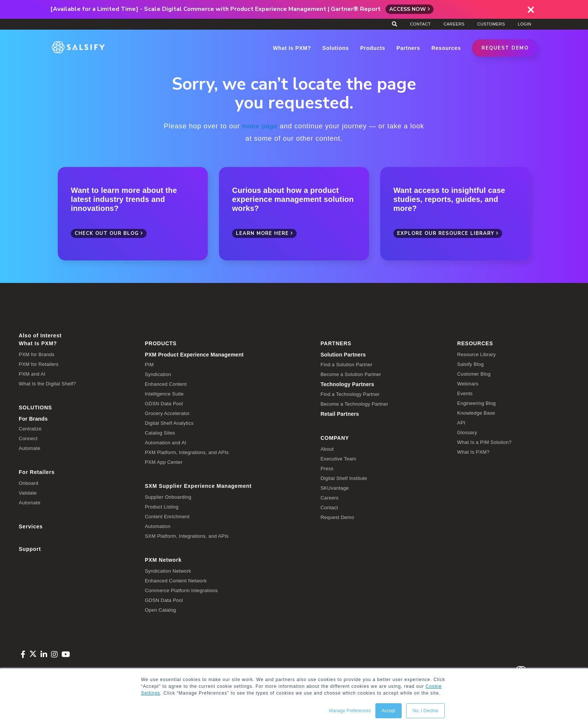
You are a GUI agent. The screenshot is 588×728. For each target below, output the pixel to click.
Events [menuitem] (465, 393)
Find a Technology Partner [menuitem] (350, 394)
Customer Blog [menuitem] (474, 374)
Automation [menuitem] (157, 526)
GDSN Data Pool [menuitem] (164, 403)
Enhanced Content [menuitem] (166, 384)
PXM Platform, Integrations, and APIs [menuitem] (187, 452)
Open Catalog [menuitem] (160, 610)
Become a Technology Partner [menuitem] (355, 404)
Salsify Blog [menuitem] (470, 364)
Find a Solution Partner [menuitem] (347, 364)
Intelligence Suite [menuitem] (164, 393)
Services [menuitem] (31, 526)
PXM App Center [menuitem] (163, 462)
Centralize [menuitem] (30, 428)
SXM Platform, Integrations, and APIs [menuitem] (187, 536)
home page (260, 126)
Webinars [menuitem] (468, 383)
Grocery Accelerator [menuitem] (167, 413)
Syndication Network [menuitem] (168, 571)
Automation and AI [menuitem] (166, 442)
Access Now (408, 9)
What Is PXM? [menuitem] (38, 343)
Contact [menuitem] (420, 24)
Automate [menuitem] (30, 448)
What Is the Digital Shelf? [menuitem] (47, 383)
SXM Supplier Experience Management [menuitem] (198, 486)
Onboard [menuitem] (28, 483)
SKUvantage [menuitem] (335, 488)
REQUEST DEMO (505, 48)
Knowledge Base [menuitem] (476, 413)
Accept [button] (389, 711)
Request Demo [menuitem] (337, 517)
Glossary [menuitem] (467, 432)
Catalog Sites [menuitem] (160, 432)
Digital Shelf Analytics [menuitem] (169, 423)
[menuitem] (227, 354)
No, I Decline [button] (425, 711)
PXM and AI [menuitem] (32, 374)
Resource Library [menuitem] (476, 354)
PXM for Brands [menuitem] (37, 354)
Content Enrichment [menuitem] (167, 516)
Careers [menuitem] (454, 24)
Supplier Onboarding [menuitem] (168, 497)
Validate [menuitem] (28, 493)
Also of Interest (40, 335)
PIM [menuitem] (149, 364)
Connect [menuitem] (28, 438)
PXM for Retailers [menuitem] (39, 364)
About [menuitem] (327, 449)
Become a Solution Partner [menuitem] (351, 374)
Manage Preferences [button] (350, 711)
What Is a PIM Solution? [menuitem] (484, 442)
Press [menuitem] (327, 468)
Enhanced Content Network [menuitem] (176, 580)
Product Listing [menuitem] (162, 506)
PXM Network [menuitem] (163, 560)
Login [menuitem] (525, 24)
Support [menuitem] (30, 549)
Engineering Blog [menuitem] (476, 403)
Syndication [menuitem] (158, 374)
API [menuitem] (461, 422)
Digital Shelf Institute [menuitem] (344, 478)
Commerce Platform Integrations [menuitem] (181, 590)
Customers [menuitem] (491, 24)
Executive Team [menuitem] (338, 458)
